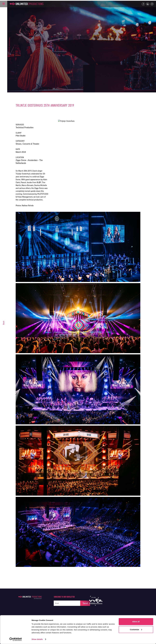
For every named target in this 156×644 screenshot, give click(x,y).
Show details (37, 639)
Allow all (136, 622)
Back (4, 323)
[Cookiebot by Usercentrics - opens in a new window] (16, 639)
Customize (136, 629)
